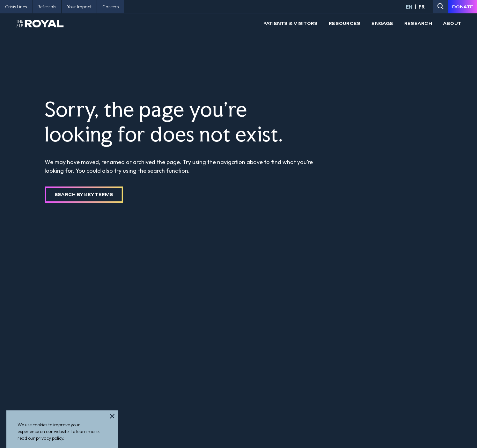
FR (422, 7)
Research (418, 23)
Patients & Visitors (291, 23)
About (452, 23)
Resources (345, 23)
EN (409, 7)
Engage (382, 23)
